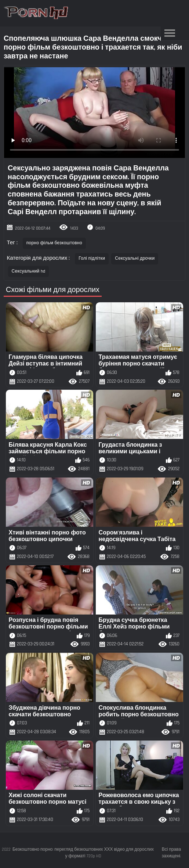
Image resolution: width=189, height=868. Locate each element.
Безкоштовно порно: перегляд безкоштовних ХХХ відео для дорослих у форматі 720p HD (83, 853)
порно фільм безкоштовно (54, 243)
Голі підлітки (92, 258)
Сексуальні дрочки (135, 258)
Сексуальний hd (29, 271)
